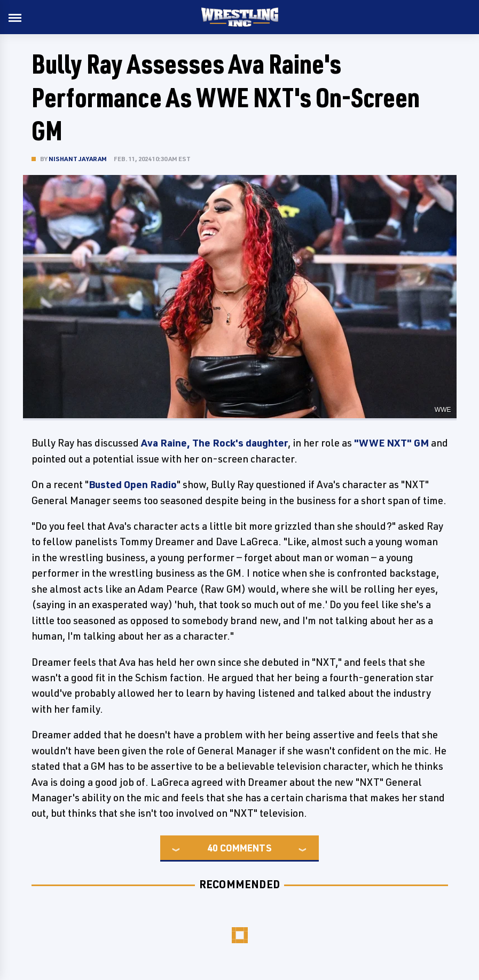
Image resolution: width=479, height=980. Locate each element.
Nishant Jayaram (78, 159)
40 (213, 848)
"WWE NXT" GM (391, 443)
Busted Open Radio (133, 484)
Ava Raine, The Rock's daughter (214, 443)
